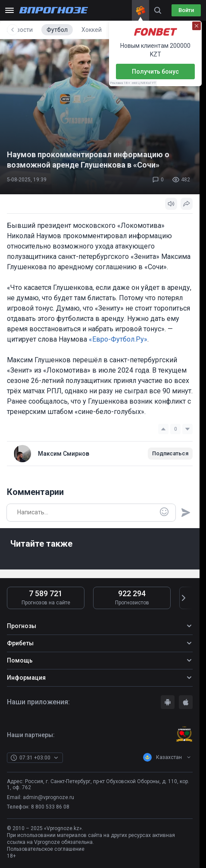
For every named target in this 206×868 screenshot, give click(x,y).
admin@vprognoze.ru (48, 797)
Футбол (71, 30)
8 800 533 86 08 (50, 807)
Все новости (30, 30)
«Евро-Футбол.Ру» (118, 339)
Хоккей (106, 30)
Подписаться (170, 453)
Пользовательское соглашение (46, 849)
